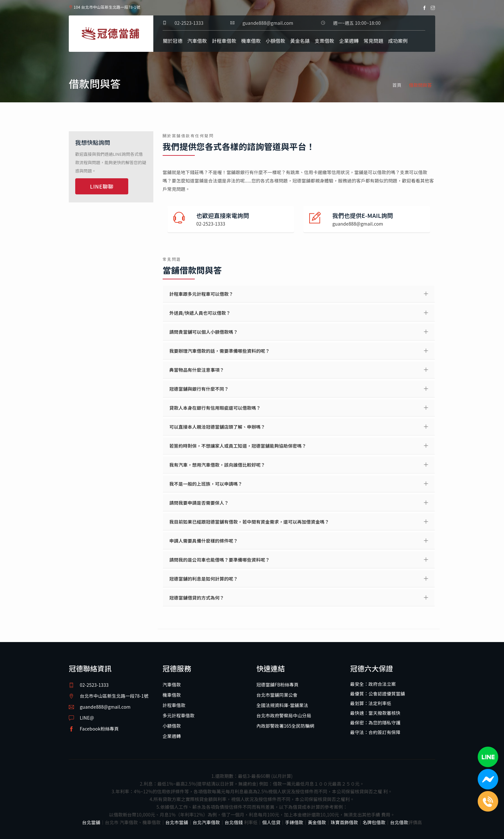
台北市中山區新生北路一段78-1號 (114, 696)
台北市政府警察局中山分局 (284, 715)
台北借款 (399, 822)
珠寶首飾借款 (344, 822)
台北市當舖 (177, 822)
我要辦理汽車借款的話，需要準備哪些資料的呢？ (220, 351)
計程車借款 (224, 41)
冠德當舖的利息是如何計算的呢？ (204, 579)
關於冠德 (173, 41)
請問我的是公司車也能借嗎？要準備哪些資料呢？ (220, 560)
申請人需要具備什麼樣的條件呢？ (204, 541)
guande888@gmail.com (105, 707)
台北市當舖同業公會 (277, 695)
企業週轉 (349, 41)
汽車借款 (197, 41)
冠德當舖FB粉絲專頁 (278, 685)
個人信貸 (271, 822)
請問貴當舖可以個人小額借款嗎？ (204, 332)
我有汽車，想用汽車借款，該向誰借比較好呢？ (217, 465)
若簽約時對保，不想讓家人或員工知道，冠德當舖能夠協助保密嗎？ (238, 446)
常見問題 (373, 41)
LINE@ (87, 718)
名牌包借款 (374, 822)
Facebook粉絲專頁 (99, 729)
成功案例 (398, 41)
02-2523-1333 (189, 23)
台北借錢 (234, 822)
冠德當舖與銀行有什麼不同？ (199, 389)
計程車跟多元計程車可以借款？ (201, 294)
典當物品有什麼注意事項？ (197, 370)
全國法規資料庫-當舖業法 (282, 705)
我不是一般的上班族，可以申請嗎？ (206, 484)
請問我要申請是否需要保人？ (199, 503)
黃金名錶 (300, 41)
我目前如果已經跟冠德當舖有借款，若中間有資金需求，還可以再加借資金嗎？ (249, 522)
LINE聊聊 (102, 186)
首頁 (397, 85)
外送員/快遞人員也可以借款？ (200, 313)
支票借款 (324, 41)
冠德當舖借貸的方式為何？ (197, 598)
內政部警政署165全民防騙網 (285, 726)
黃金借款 (317, 822)
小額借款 (276, 41)
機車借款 (251, 41)
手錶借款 (294, 822)
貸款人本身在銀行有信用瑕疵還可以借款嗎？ (215, 408)
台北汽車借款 (206, 822)
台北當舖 (91, 822)
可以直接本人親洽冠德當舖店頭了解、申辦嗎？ (217, 427)
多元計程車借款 (179, 715)
